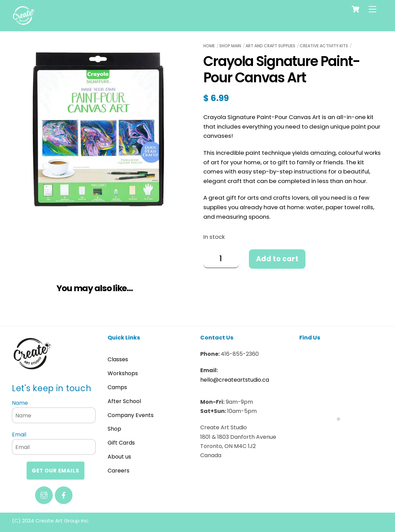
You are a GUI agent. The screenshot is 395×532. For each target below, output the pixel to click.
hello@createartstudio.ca (235, 380)
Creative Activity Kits (324, 46)
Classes (118, 359)
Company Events (131, 415)
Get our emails (56, 471)
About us (119, 457)
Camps (117, 387)
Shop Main (230, 46)
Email (19, 435)
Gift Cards (121, 443)
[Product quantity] (221, 259)
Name (20, 403)
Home (209, 46)
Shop (114, 429)
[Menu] (373, 9)
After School (124, 401)
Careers (118, 471)
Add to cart (277, 259)
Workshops (123, 373)
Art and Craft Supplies (270, 46)
